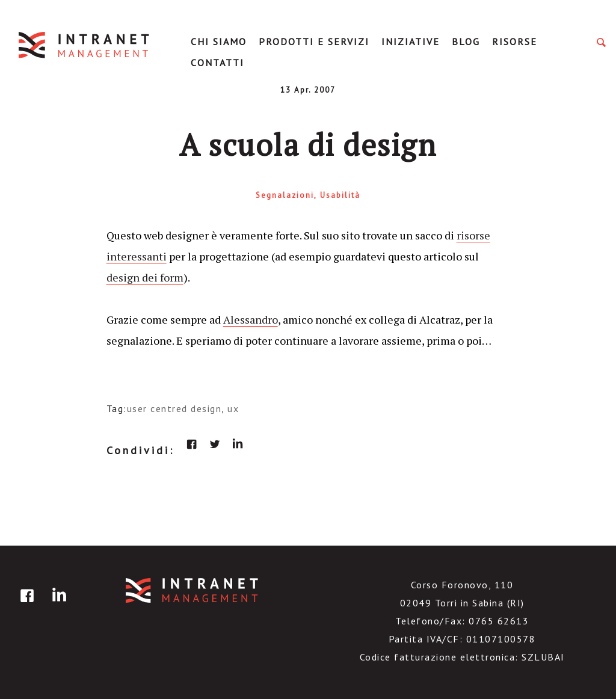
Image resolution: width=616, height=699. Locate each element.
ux (233, 408)
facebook (192, 444)
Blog (466, 42)
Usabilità (340, 195)
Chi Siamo (219, 42)
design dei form (145, 277)
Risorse (515, 42)
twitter (215, 444)
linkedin (238, 444)
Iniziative (411, 42)
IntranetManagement (85, 45)
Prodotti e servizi (314, 42)
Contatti (217, 63)
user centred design (174, 408)
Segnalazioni (285, 195)
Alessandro (251, 319)
